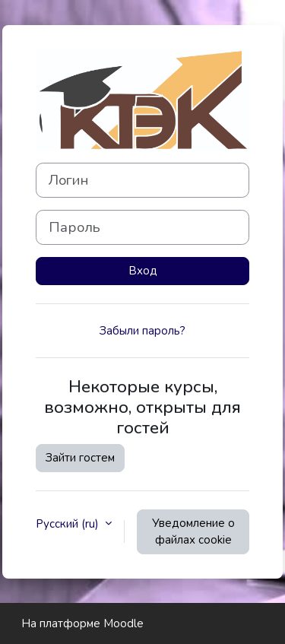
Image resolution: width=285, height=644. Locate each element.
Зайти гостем (80, 458)
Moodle (123, 623)
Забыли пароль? (142, 331)
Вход (143, 271)
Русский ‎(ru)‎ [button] (69, 524)
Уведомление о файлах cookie (193, 532)
